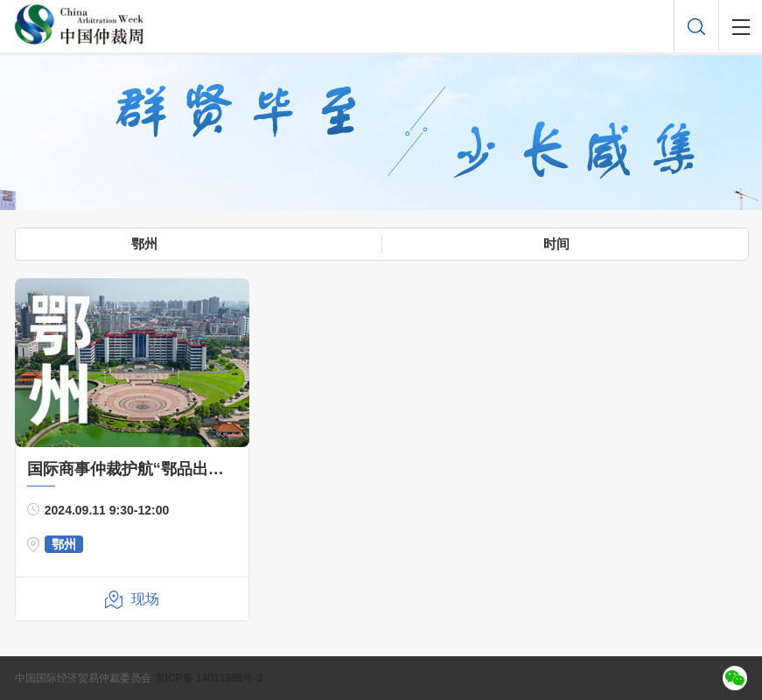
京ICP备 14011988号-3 (209, 678)
